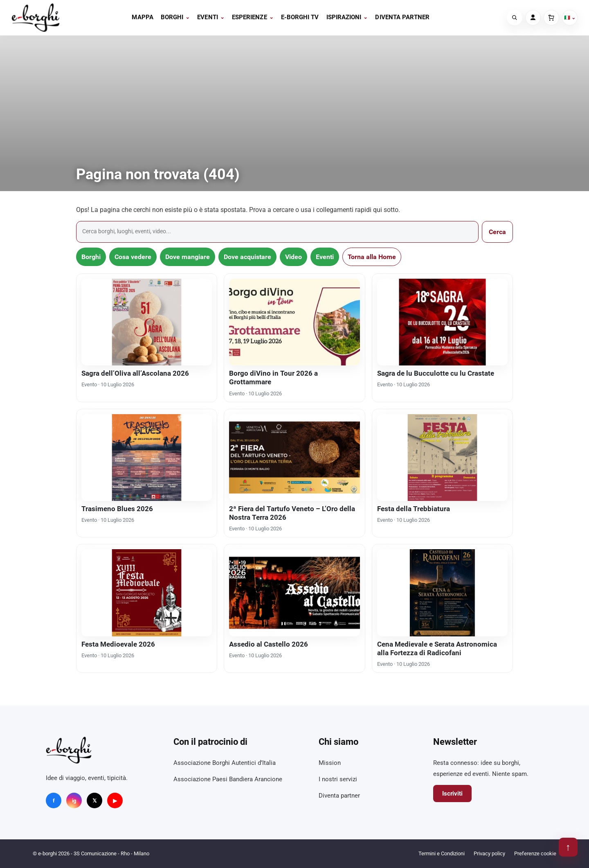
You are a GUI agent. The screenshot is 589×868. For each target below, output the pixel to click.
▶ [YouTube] (115, 801)
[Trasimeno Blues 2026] (147, 458)
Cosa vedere (133, 257)
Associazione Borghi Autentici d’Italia (225, 763)
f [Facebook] (54, 801)
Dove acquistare (247, 257)
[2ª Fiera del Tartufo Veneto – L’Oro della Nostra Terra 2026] (294, 458)
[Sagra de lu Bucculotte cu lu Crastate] (442, 322)
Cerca (497, 232)
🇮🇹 (570, 18)
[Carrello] (551, 18)
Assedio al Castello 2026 (269, 644)
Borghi (175, 17)
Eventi (211, 17)
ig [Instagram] (74, 801)
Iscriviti (452, 794)
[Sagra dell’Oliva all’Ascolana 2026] (147, 322)
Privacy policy (489, 853)
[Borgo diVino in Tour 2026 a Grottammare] (294, 322)
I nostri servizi (338, 779)
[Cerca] (515, 18)
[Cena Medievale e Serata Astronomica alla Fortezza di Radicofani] (442, 593)
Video (293, 257)
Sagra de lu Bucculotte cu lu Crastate (436, 373)
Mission (330, 763)
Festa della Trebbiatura (414, 509)
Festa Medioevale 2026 (118, 644)
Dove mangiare (188, 257)
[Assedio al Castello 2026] (294, 593)
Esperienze (253, 17)
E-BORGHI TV (300, 17)
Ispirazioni (347, 17)
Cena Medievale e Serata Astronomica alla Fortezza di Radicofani (437, 648)
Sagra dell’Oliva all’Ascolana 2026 (135, 373)
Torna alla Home (372, 257)
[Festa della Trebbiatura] (442, 458)
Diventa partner (402, 17)
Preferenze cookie (535, 853)
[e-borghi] (36, 18)
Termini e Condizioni (442, 853)
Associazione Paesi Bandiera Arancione (228, 779)
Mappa (142, 17)
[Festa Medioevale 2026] (147, 593)
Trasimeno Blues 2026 (117, 509)
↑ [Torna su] (568, 847)
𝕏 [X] (94, 801)
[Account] (533, 18)
